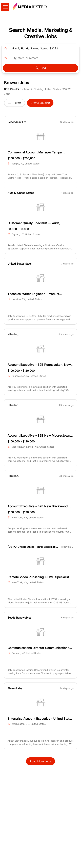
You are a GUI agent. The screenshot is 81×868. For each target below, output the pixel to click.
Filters (15, 103)
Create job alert (40, 103)
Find (40, 68)
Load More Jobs (40, 761)
